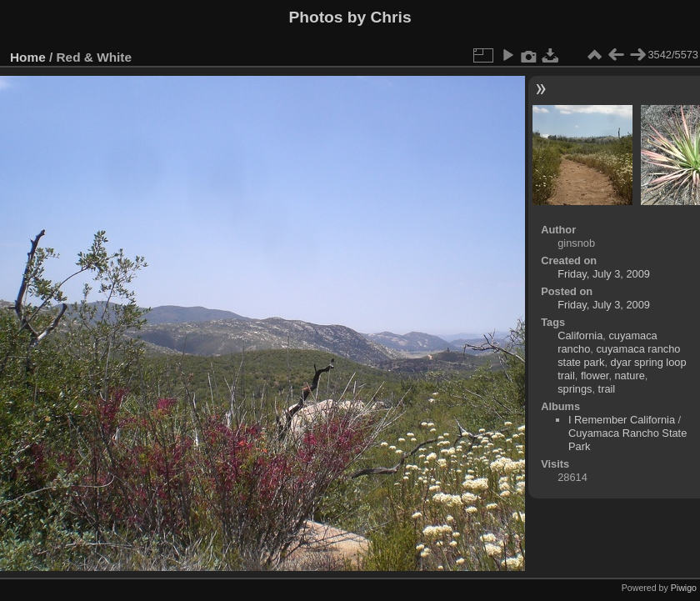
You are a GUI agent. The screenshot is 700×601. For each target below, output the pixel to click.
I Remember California (622, 420)
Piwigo (684, 588)
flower (595, 376)
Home (28, 57)
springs (575, 389)
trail (607, 389)
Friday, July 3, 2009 (604, 274)
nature (630, 376)
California (580, 336)
